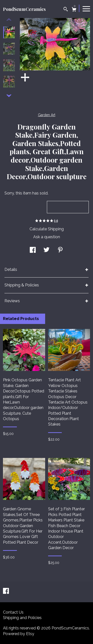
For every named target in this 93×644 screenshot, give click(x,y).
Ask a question (47, 237)
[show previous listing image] (9, 20)
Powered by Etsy (19, 634)
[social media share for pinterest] (60, 250)
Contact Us (13, 612)
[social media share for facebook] (33, 250)
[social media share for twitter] (46, 250)
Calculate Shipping (47, 229)
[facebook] (6, 591)
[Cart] (74, 10)
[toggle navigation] (86, 8)
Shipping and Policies (22, 618)
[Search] (66, 10)
